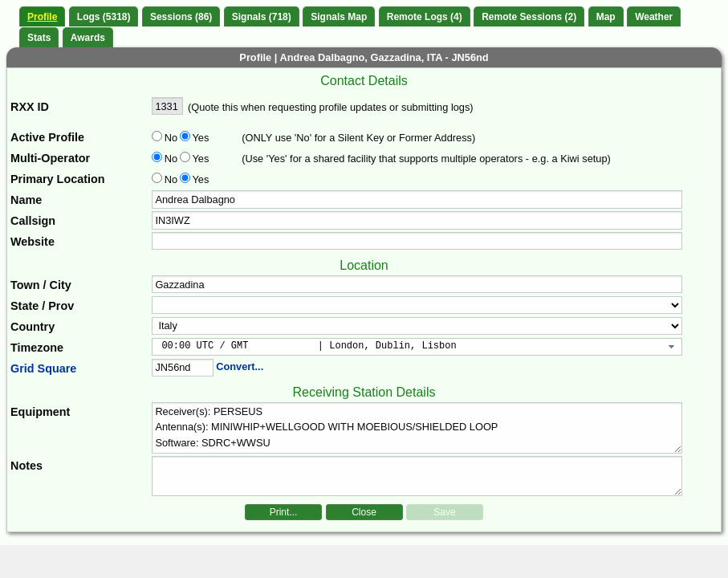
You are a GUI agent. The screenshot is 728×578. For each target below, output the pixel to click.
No (171, 138)
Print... (284, 512)
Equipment (40, 412)
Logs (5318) (104, 17)
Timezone (37, 348)
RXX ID (30, 107)
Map (606, 17)
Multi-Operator (50, 158)
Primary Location (58, 179)
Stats (39, 38)
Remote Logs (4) (425, 17)
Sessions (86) (181, 17)
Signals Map (339, 17)
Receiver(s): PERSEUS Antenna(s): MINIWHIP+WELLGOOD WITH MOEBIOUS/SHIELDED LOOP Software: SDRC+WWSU (417, 428)
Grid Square (43, 368)
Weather (654, 17)
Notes (26, 466)
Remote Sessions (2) (529, 17)
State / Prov (42, 306)
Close (364, 512)
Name (26, 200)
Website (33, 242)
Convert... (240, 366)
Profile (42, 17)
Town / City (41, 285)
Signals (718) (262, 17)
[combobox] (417, 347)
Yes (199, 138)
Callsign (33, 221)
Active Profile (47, 137)
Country (33, 327)
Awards (88, 38)
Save (444, 512)
